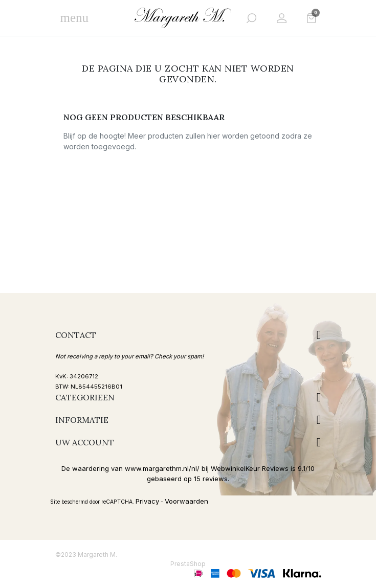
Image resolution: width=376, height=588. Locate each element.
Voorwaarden (186, 501)
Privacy (147, 501)
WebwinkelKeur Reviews (250, 468)
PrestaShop (188, 564)
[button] (251, 18)
